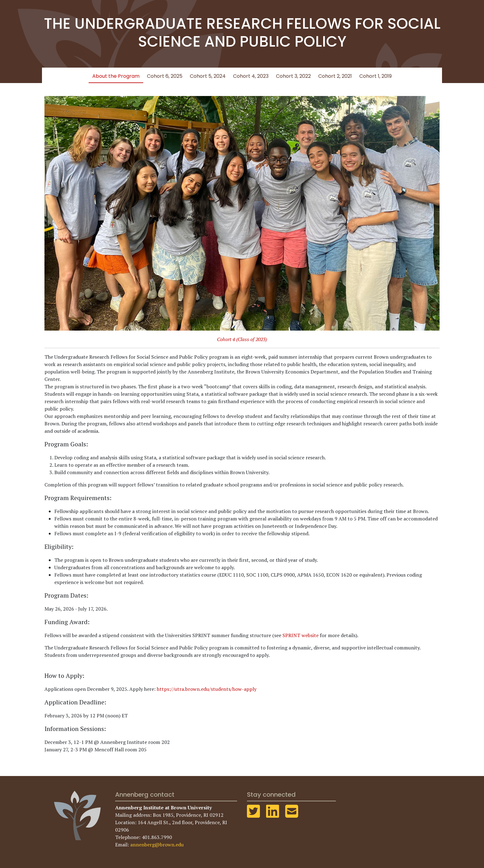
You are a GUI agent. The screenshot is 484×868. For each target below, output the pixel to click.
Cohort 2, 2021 (335, 76)
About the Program (116, 76)
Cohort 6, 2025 (165, 76)
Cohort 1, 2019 (376, 76)
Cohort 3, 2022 (293, 76)
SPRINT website (300, 635)
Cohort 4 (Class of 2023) (242, 339)
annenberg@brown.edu (157, 845)
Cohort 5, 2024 (208, 76)
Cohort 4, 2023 (251, 76)
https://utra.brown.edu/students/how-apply (207, 689)
